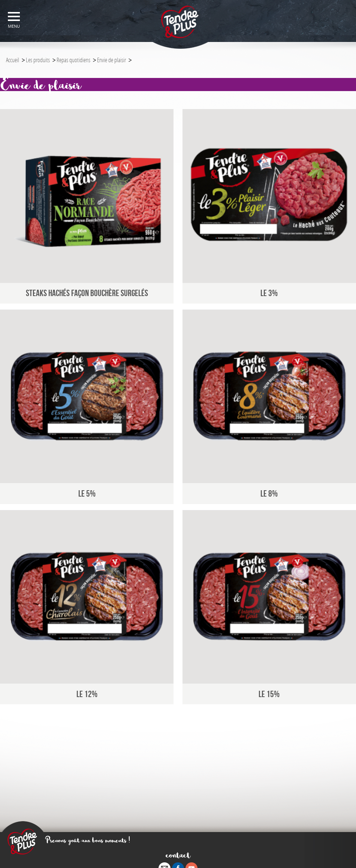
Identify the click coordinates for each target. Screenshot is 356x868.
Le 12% (87, 694)
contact (178, 855)
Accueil (13, 60)
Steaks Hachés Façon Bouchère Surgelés (87, 293)
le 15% (269, 694)
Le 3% (269, 293)
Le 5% (87, 493)
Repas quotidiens (73, 60)
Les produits (38, 60)
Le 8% (269, 493)
